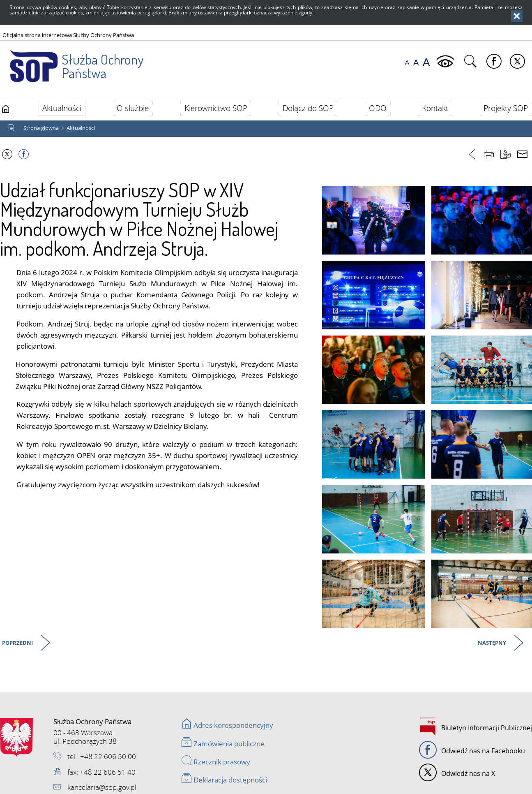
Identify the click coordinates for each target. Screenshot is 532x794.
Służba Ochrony (73, 61)
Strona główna (41, 128)
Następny (493, 643)
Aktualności (81, 128)
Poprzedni (18, 643)
